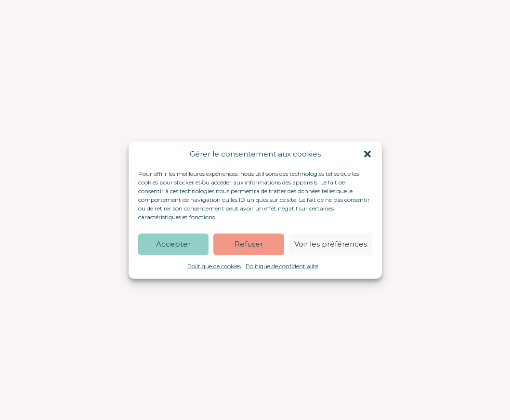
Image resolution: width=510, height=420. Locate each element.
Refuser (249, 244)
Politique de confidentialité (282, 266)
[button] (367, 154)
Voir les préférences (331, 244)
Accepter (173, 244)
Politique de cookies (214, 266)
